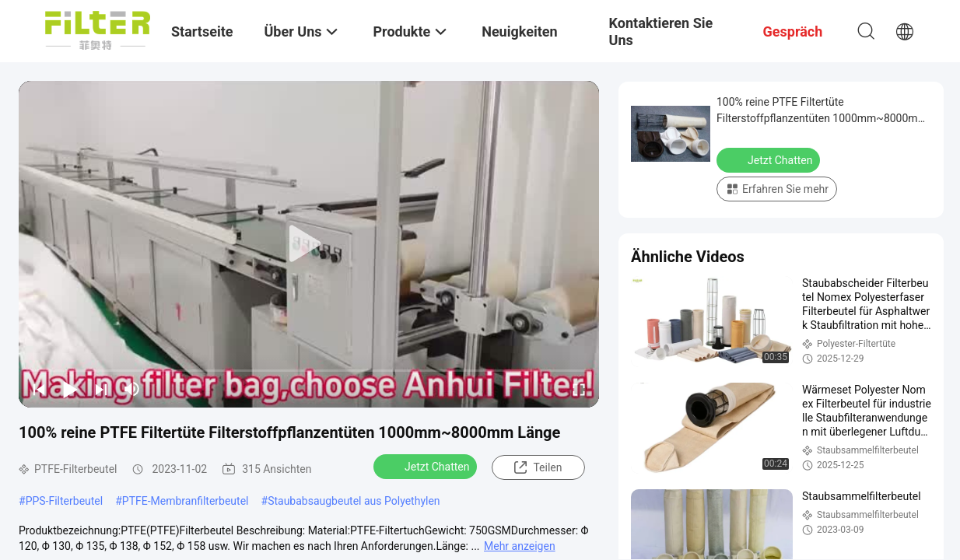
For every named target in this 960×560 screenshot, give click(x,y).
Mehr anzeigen (520, 546)
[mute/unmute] (132, 389)
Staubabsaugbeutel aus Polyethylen (354, 501)
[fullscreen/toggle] (579, 389)
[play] (309, 244)
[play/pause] (70, 389)
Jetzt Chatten (427, 466)
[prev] (39, 389)
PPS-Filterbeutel (65, 501)
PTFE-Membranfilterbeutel (186, 501)
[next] (101, 389)
